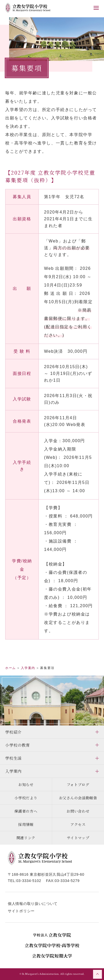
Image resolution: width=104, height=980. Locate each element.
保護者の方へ (26, 811)
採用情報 (26, 824)
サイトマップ (78, 838)
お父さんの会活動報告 (78, 798)
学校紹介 (13, 732)
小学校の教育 (18, 745)
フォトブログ (78, 784)
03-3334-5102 (29, 881)
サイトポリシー (21, 911)
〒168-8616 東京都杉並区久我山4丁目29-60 (46, 874)
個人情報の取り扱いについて (33, 904)
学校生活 (13, 758)
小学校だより (26, 798)
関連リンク (26, 838)
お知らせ (26, 784)
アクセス (78, 824)
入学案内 (13, 771)
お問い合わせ (78, 811)
